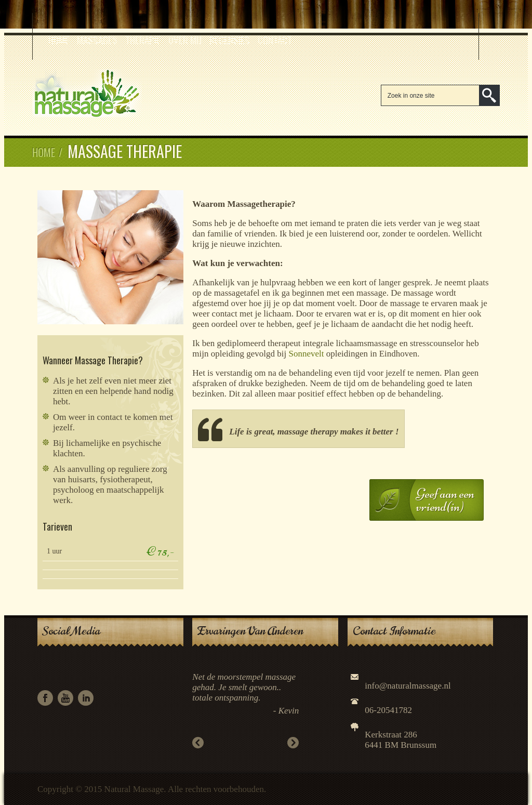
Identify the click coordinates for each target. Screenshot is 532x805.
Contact (275, 39)
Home (59, 39)
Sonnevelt (306, 354)
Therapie (143, 39)
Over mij (185, 39)
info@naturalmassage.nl (408, 686)
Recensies (230, 39)
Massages (97, 39)
